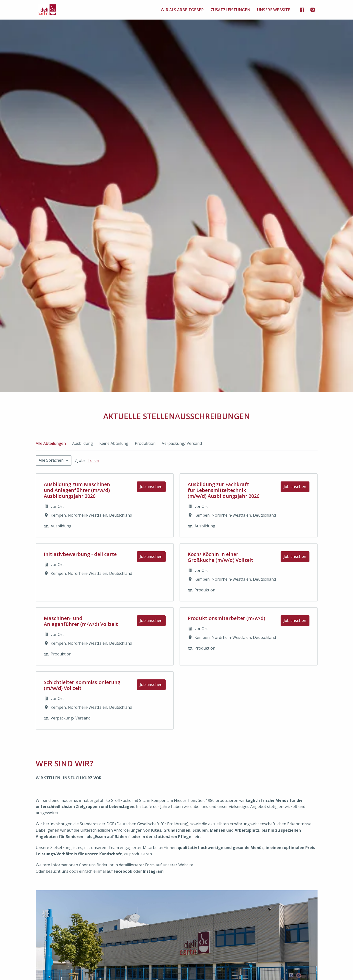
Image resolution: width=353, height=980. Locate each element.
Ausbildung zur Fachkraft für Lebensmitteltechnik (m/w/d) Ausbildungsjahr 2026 (223, 490)
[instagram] (313, 10)
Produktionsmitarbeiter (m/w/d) (226, 618)
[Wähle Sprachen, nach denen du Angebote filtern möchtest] (54, 460)
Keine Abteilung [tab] (114, 443)
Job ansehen (151, 487)
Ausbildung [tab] (83, 443)
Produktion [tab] (145, 443)
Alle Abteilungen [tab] (51, 443)
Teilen (93, 460)
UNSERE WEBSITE (274, 10)
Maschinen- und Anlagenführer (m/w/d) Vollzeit (81, 621)
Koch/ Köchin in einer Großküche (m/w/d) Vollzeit (220, 557)
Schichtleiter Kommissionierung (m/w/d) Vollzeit (82, 685)
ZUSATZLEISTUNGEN (230, 10)
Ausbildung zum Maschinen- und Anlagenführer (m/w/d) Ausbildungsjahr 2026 (78, 490)
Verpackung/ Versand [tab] (182, 443)
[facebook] (302, 10)
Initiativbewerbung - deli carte (80, 554)
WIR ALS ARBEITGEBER (182, 10)
